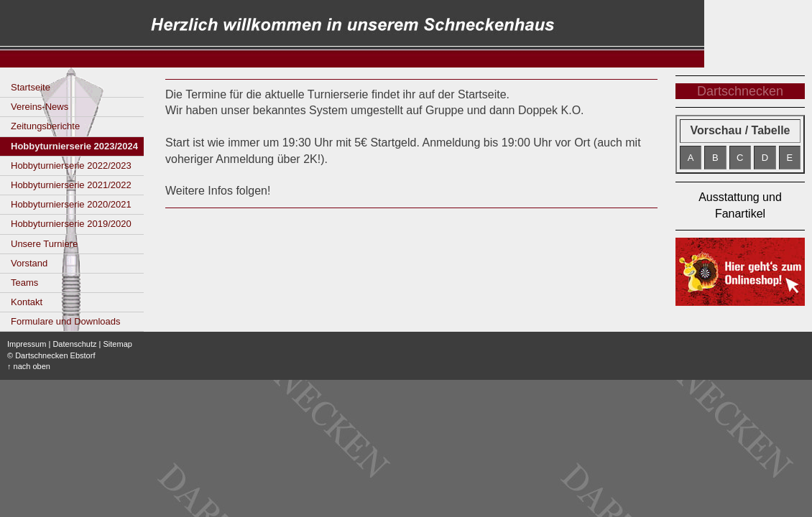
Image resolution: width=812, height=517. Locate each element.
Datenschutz (74, 344)
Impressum (27, 344)
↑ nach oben (29, 366)
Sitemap (118, 344)
